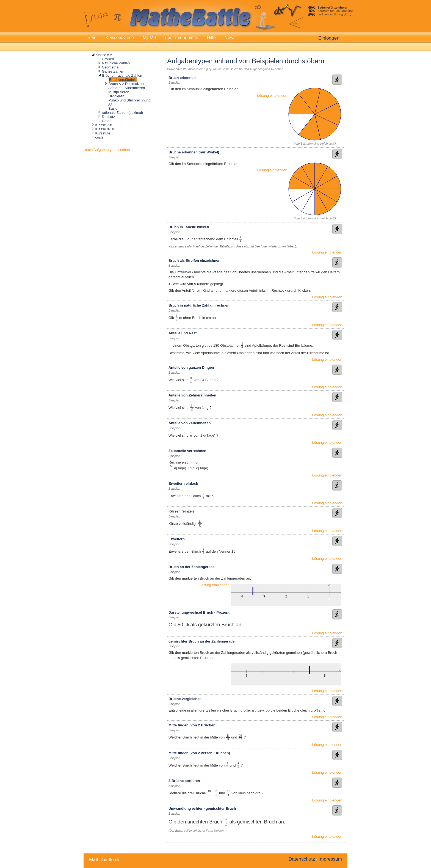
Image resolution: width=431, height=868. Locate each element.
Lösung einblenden (272, 96)
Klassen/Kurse (120, 38)
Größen (108, 59)
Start (92, 38)
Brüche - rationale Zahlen (122, 75)
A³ (110, 104)
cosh (99, 137)
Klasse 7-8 (104, 125)
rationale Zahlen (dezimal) (123, 113)
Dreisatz (109, 117)
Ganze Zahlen (113, 71)
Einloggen (329, 38)
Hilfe (211, 38)
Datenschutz (302, 859)
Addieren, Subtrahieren (127, 88)
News (230, 38)
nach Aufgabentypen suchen (107, 150)
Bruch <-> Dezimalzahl (127, 84)
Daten (107, 121)
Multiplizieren (119, 92)
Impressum (330, 859)
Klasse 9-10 (105, 129)
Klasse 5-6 (104, 55)
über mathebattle (182, 38)
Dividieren (117, 96)
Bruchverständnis (123, 80)
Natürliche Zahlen (116, 63)
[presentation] (240, 239)
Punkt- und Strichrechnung (130, 100)
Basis (113, 108)
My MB (150, 38)
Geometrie (110, 67)
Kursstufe (103, 133)
